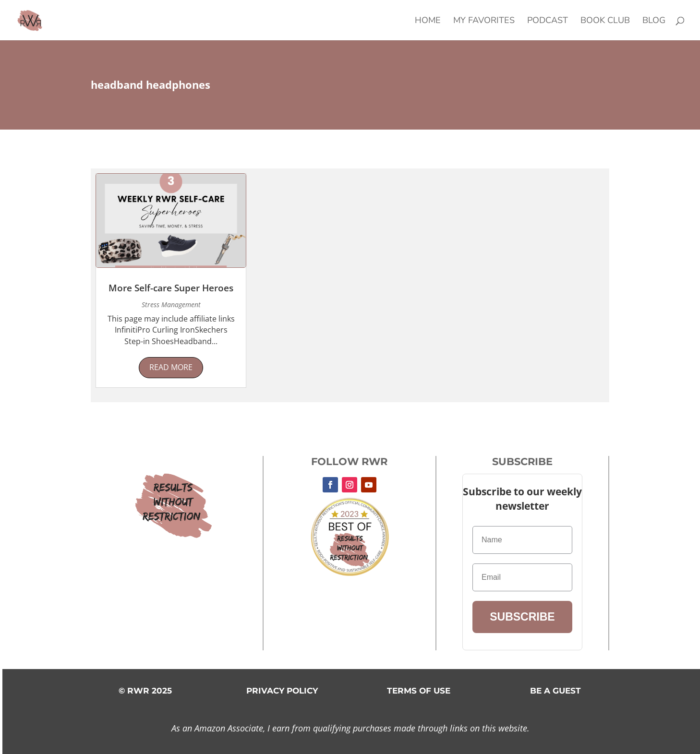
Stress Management (171, 305)
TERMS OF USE (419, 691)
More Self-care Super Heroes (171, 288)
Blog (654, 21)
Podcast (548, 21)
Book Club (605, 21)
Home (428, 21)
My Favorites (484, 21)
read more (171, 367)
